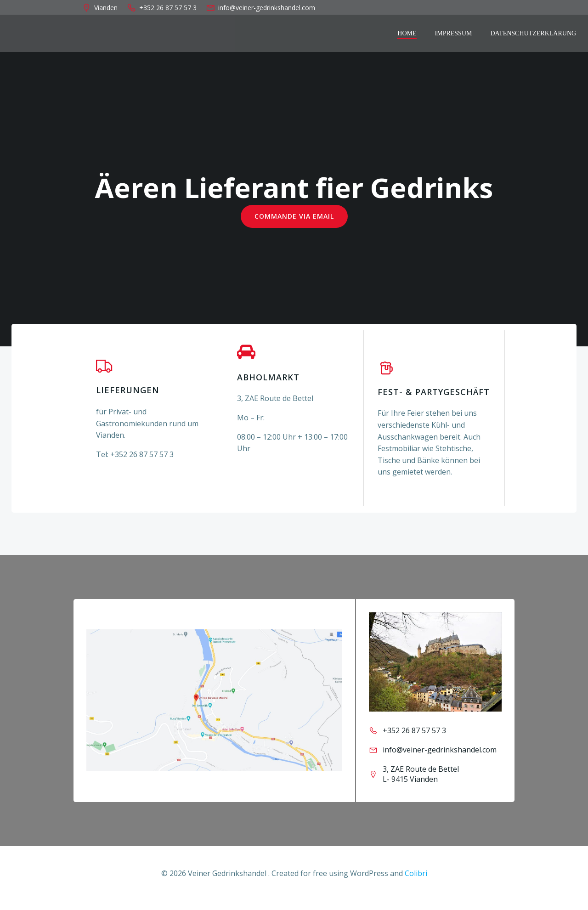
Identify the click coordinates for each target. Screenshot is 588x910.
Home (408, 33)
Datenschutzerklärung (534, 33)
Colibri (416, 883)
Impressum (454, 33)
